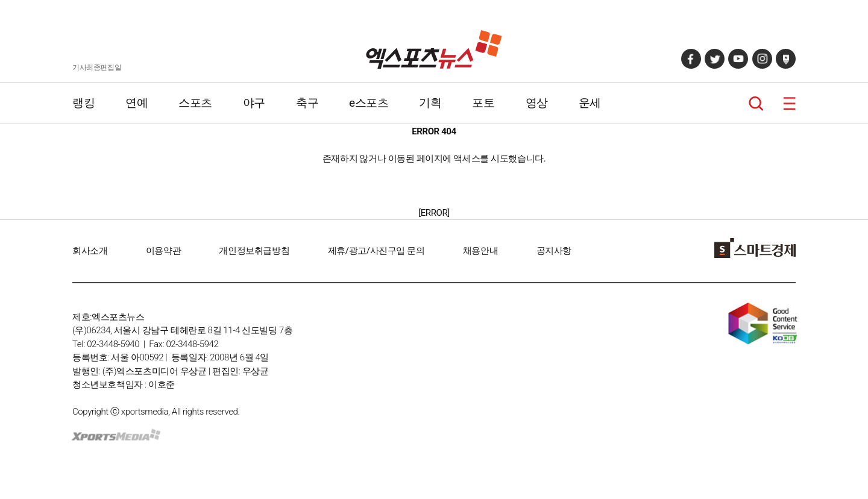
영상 (537, 103)
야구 (254, 103)
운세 (590, 103)
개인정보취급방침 (254, 251)
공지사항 (554, 251)
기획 (430, 103)
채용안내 (480, 251)
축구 (307, 103)
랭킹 (83, 103)
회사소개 (90, 251)
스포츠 (195, 103)
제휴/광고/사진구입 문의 (376, 251)
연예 (137, 103)
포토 (483, 103)
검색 (756, 103)
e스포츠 (369, 103)
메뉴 (789, 103)
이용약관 (163, 251)
